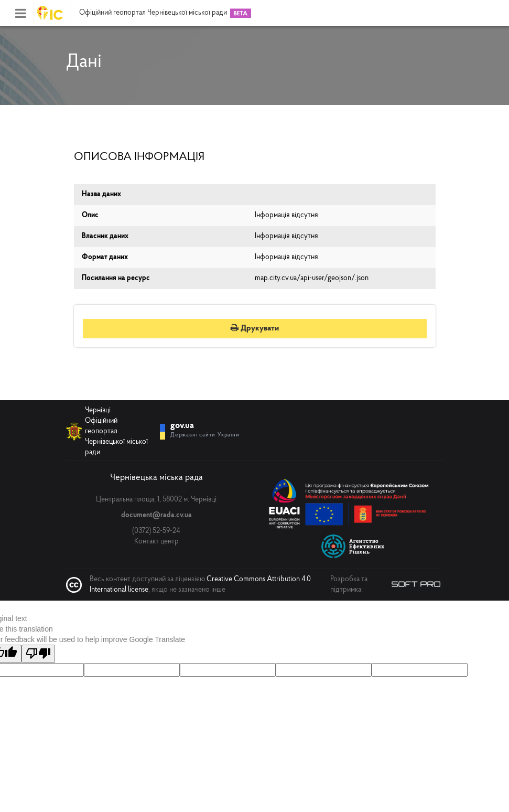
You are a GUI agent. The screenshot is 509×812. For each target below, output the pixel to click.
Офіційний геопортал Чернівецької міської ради (153, 13)
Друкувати (255, 328)
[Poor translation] (38, 654)
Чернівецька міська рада (156, 478)
